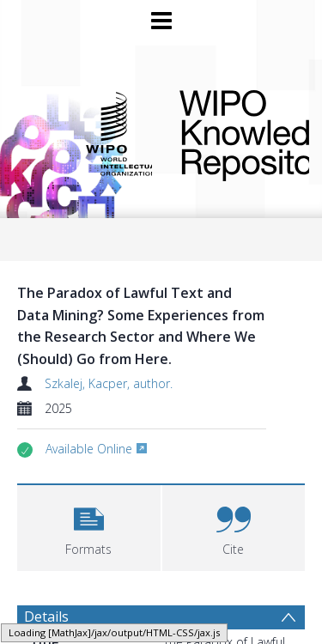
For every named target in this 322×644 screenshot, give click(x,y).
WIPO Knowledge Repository (231, 132)
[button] (89, 526)
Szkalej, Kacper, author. (109, 383)
